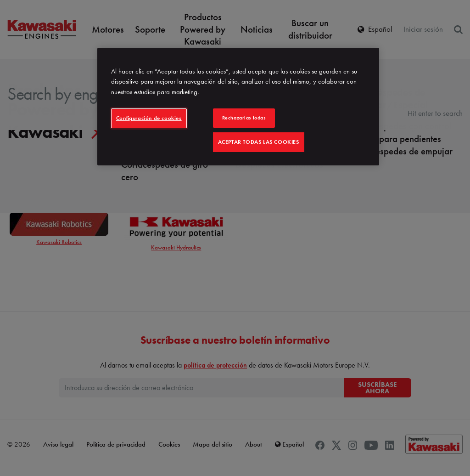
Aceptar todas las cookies (259, 142)
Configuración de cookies (149, 118)
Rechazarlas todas (244, 118)
